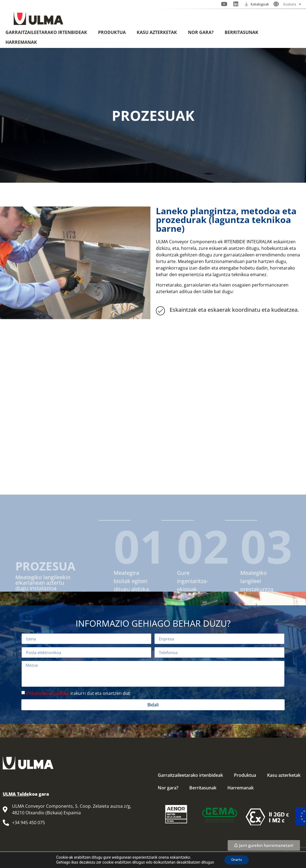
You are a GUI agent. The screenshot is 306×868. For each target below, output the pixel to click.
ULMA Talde (16, 794)
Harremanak (21, 42)
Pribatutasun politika (48, 693)
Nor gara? (201, 32)
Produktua (112, 32)
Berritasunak (241, 32)
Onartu (236, 860)
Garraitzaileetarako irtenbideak (46, 32)
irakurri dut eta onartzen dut (78, 693)
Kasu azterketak (157, 32)
